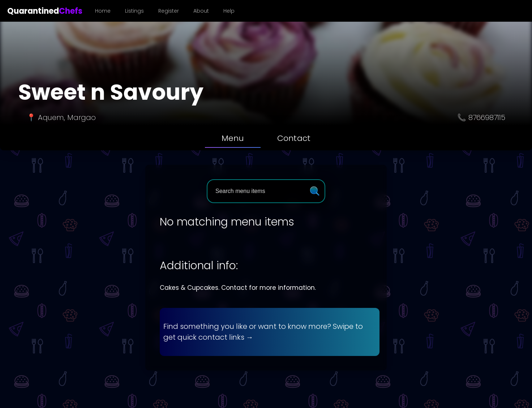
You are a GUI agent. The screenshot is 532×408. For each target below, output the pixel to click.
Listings (134, 11)
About (201, 11)
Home (103, 11)
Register (169, 11)
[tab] (233, 138)
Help (229, 11)
